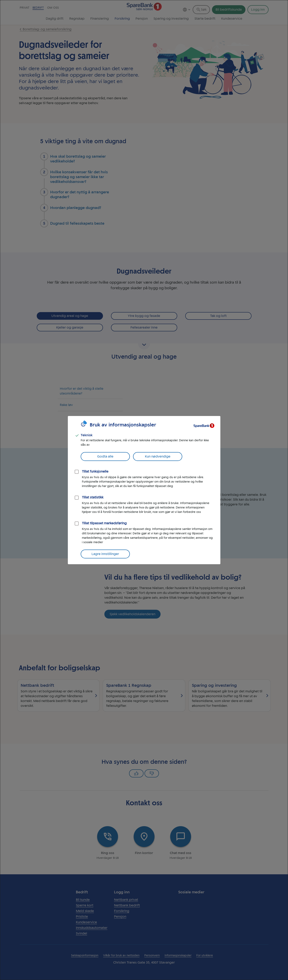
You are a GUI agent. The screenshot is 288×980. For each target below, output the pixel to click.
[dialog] (144, 490)
